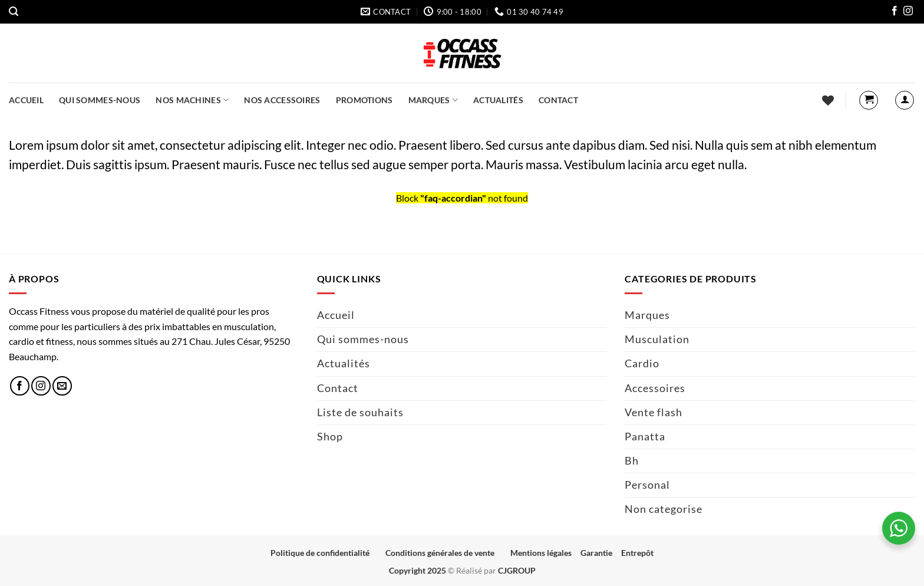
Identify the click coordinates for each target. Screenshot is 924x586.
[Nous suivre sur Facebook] (895, 12)
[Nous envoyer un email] (62, 386)
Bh (632, 461)
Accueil (26, 100)
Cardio (642, 363)
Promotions (364, 100)
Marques (433, 100)
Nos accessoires (282, 100)
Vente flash (654, 412)
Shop (330, 437)
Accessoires (655, 388)
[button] (14, 11)
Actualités (498, 100)
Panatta (645, 437)
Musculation (657, 339)
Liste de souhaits (360, 412)
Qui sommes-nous (100, 100)
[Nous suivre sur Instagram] (908, 12)
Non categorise (664, 509)
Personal (647, 485)
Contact (558, 100)
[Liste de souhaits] (828, 100)
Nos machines (192, 100)
